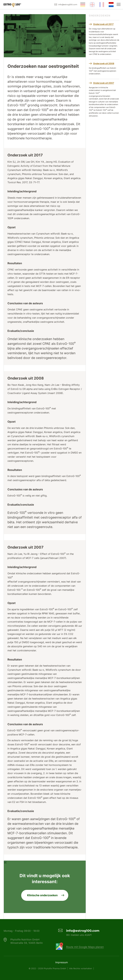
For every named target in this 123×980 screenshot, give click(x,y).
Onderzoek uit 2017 (103, 24)
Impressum (62, 962)
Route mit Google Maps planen (85, 947)
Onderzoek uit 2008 (104, 63)
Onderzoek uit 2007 (104, 83)
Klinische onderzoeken (42, 895)
